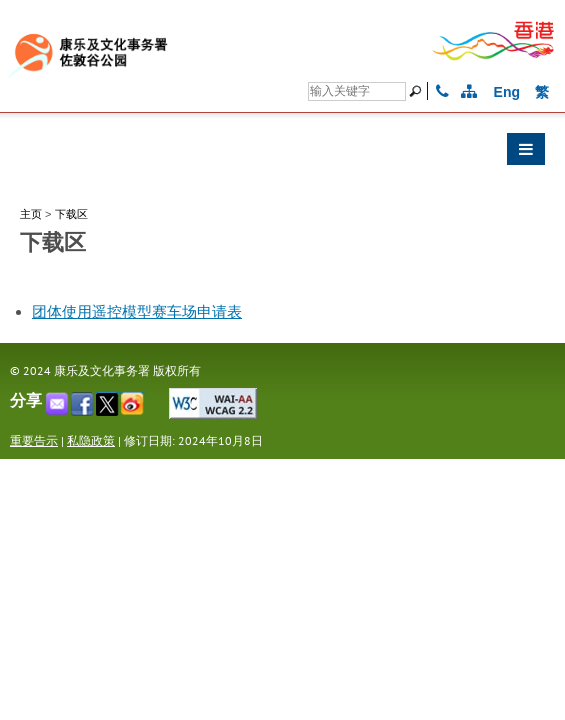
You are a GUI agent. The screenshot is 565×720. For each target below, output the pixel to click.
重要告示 (34, 440)
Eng (507, 92)
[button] (282, 154)
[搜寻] (357, 91)
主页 (31, 214)
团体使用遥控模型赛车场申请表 (137, 312)
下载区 (71, 214)
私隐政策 (91, 440)
